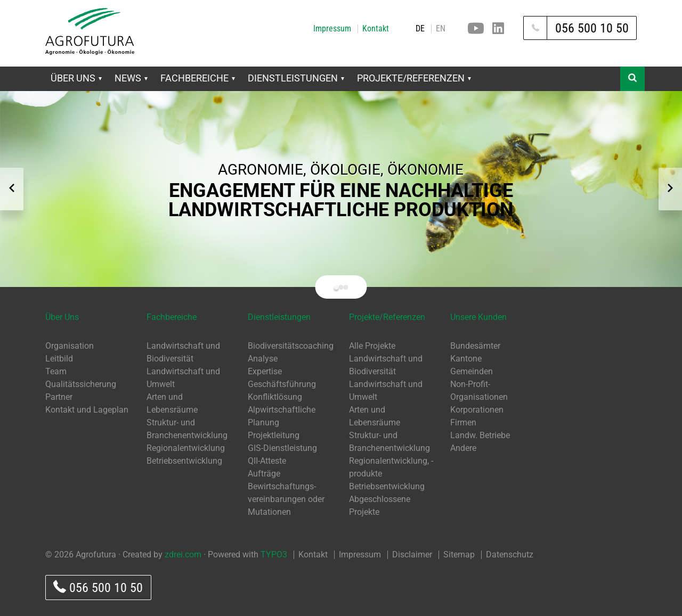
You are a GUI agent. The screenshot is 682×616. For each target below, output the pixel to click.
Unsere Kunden (478, 317)
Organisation (70, 346)
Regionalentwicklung (186, 448)
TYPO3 (274, 555)
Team (56, 371)
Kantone (466, 359)
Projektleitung (274, 435)
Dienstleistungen (296, 78)
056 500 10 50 (98, 588)
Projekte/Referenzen (414, 78)
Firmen (463, 422)
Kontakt (376, 29)
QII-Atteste (267, 461)
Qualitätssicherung (81, 384)
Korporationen (477, 410)
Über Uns (76, 78)
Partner (59, 397)
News (131, 78)
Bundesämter (475, 346)
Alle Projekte (372, 346)
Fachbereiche (198, 78)
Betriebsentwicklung (184, 461)
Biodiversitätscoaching (291, 346)
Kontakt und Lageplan (87, 410)
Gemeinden (472, 371)
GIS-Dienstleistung (282, 448)
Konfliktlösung (275, 397)
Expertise (265, 371)
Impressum (332, 29)
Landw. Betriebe (480, 435)
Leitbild (59, 359)
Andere (463, 448)
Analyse (263, 359)
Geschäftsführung (282, 384)
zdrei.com (183, 555)
